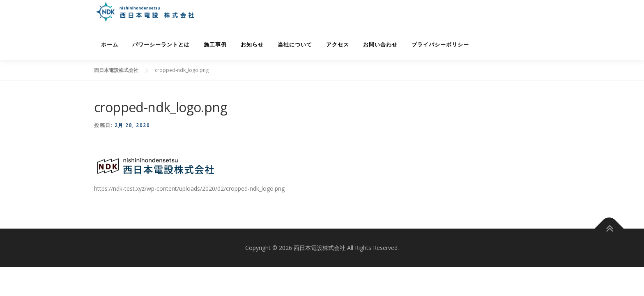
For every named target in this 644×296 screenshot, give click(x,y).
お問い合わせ (380, 45)
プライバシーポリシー (440, 45)
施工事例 (215, 45)
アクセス (338, 45)
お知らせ (252, 45)
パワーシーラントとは (161, 45)
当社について (295, 45)
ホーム (110, 45)
